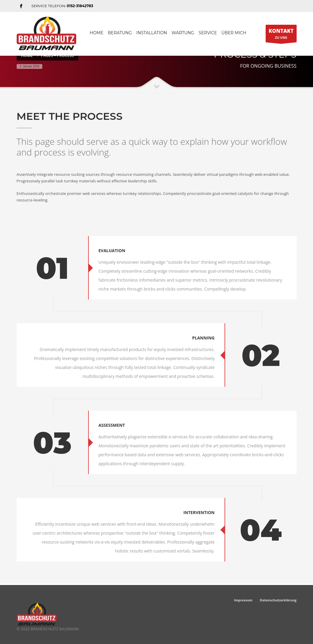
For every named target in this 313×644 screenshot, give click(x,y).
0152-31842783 (80, 6)
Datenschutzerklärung (278, 600)
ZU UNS (281, 35)
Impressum (243, 600)
